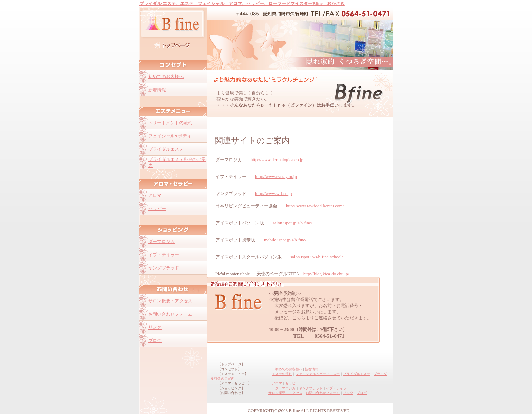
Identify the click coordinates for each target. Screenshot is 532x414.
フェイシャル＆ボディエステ (318, 374)
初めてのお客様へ (289, 369)
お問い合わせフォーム (323, 393)
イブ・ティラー (338, 388)
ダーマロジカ (285, 388)
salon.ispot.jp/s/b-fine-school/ (317, 257)
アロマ (277, 383)
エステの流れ (282, 374)
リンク (348, 393)
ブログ (362, 393)
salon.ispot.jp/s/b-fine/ (292, 223)
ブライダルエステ (357, 374)
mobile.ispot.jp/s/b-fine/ (285, 240)
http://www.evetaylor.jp (276, 177)
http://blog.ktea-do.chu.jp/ (326, 274)
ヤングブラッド (311, 388)
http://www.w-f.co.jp (274, 194)
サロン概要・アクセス (285, 393)
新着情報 (311, 369)
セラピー (292, 383)
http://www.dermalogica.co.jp (277, 160)
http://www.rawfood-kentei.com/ (315, 206)
